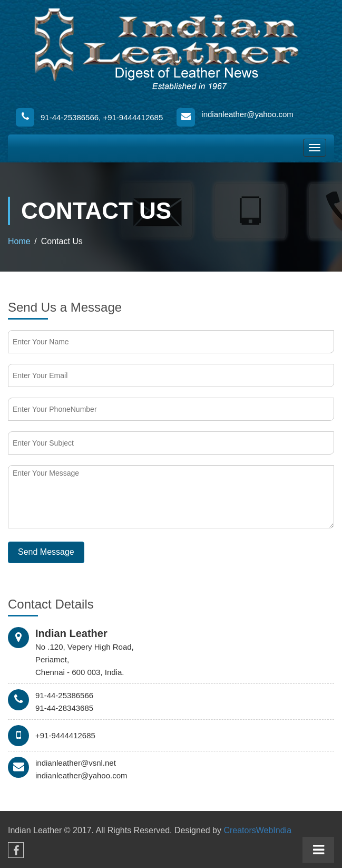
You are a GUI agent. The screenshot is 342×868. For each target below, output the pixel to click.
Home (19, 241)
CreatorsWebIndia (257, 830)
